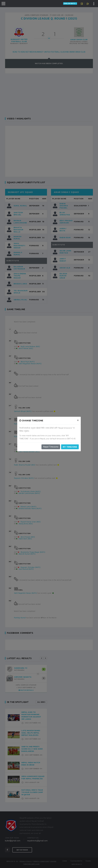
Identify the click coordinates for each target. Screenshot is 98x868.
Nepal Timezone (51, 447)
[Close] (78, 420)
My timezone (70, 447)
